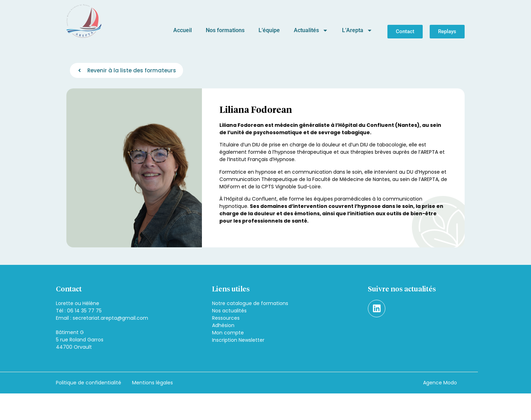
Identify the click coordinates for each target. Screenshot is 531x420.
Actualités (311, 30)
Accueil (183, 30)
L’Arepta (357, 30)
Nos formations (225, 30)
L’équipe (269, 30)
